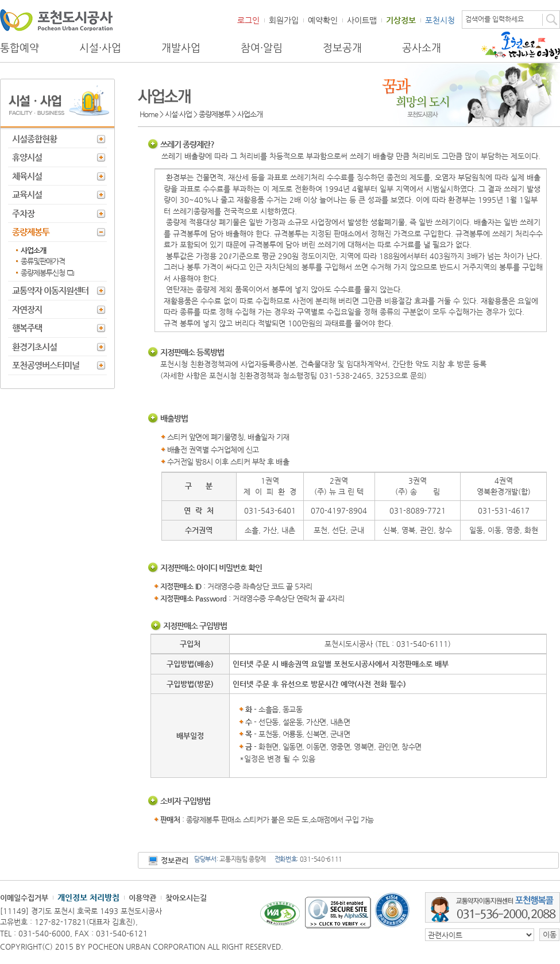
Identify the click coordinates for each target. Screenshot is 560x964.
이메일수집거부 (24, 898)
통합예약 (20, 48)
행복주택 (27, 328)
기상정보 (401, 20)
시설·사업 (100, 48)
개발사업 (181, 48)
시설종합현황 (34, 139)
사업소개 (33, 250)
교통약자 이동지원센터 (50, 290)
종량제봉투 (31, 232)
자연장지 (27, 309)
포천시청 (440, 20)
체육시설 (27, 176)
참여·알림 (262, 48)
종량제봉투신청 (43, 273)
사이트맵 (362, 20)
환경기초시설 (34, 347)
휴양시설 (27, 157)
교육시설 (27, 194)
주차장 (23, 213)
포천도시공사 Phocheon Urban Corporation (56, 20)
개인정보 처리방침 (88, 897)
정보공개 (342, 48)
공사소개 (422, 48)
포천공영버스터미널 (46, 365)
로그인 (248, 20)
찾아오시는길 (186, 898)
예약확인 (323, 20)
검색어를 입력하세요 (495, 19)
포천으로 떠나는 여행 (521, 45)
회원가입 (284, 20)
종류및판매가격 (43, 261)
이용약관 (142, 898)
